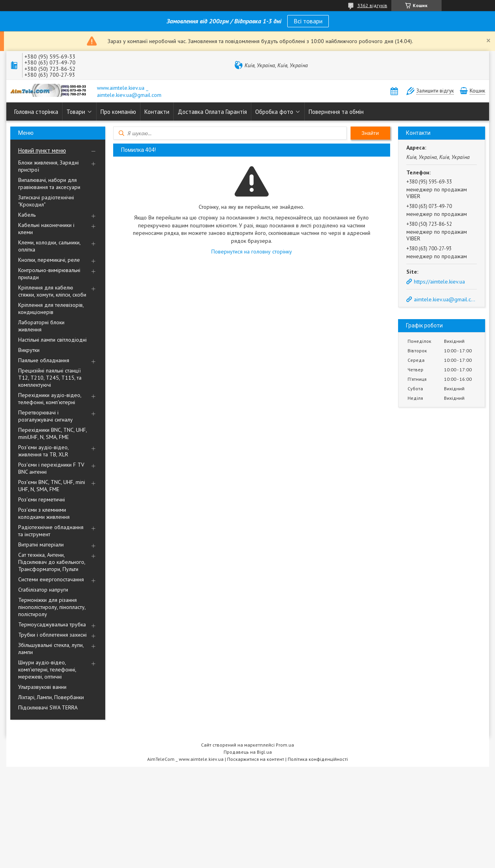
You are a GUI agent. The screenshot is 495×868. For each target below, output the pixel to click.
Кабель (27, 215)
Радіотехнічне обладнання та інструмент (51, 531)
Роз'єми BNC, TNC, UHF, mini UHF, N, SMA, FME (52, 486)
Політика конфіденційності (318, 759)
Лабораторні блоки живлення (41, 326)
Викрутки (29, 350)
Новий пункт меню (42, 150)
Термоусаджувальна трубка (52, 624)
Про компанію (118, 112)
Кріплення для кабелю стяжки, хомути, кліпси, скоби (52, 291)
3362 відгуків (372, 5)
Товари (76, 112)
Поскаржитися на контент (256, 759)
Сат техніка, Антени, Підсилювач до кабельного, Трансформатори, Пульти (52, 562)
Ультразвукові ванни (42, 687)
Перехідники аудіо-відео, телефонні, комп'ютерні (50, 399)
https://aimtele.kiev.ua (439, 282)
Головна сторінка (36, 112)
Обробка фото (274, 112)
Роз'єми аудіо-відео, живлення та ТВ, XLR (43, 451)
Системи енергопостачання (51, 579)
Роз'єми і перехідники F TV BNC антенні (51, 468)
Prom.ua (285, 745)
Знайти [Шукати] (370, 133)
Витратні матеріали (41, 545)
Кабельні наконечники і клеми (46, 229)
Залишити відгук (435, 91)
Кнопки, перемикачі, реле (49, 260)
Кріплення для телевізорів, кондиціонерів (51, 308)
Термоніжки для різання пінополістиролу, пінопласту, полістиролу (52, 607)
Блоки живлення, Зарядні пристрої (48, 166)
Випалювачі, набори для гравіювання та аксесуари (49, 183)
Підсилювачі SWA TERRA (48, 707)
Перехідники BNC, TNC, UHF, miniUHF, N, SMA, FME (52, 433)
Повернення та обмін (336, 112)
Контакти (157, 112)
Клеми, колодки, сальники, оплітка (49, 246)
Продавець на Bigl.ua (248, 752)
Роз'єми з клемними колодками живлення (44, 513)
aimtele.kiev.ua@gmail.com (445, 299)
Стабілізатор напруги (43, 590)
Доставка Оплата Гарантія (212, 112)
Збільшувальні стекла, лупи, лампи (51, 649)
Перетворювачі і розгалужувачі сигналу (46, 416)
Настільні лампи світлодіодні (52, 340)
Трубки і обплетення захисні (52, 635)
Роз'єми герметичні (42, 499)
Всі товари (308, 21)
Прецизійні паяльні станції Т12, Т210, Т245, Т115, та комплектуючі (50, 378)
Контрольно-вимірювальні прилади (49, 274)
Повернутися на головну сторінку (252, 252)
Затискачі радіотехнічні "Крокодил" (46, 201)
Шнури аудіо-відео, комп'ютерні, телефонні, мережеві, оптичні (47, 669)
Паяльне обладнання (44, 360)
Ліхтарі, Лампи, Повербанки (51, 697)
